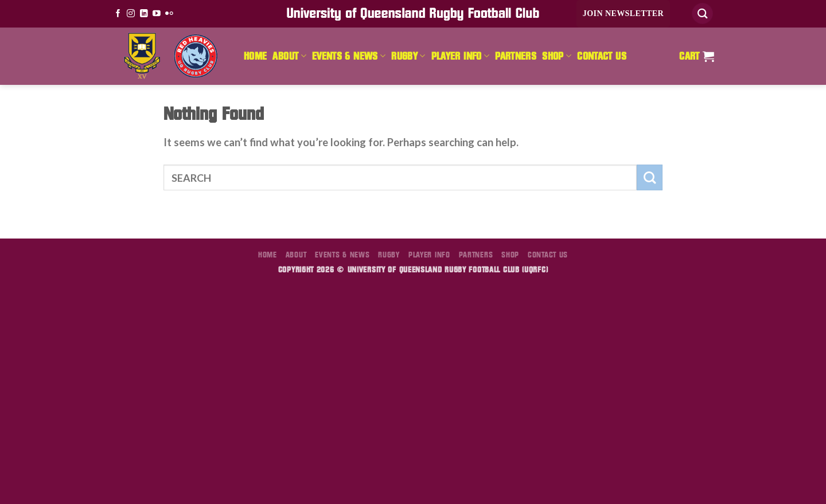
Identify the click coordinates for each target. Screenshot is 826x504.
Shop (557, 56)
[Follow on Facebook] (118, 14)
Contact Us (602, 56)
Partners (516, 56)
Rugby (408, 56)
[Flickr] (169, 14)
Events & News (349, 56)
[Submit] (650, 177)
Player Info (461, 56)
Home (255, 56)
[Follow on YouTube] (157, 14)
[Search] (702, 13)
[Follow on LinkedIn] (144, 14)
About (289, 56)
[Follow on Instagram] (131, 14)
